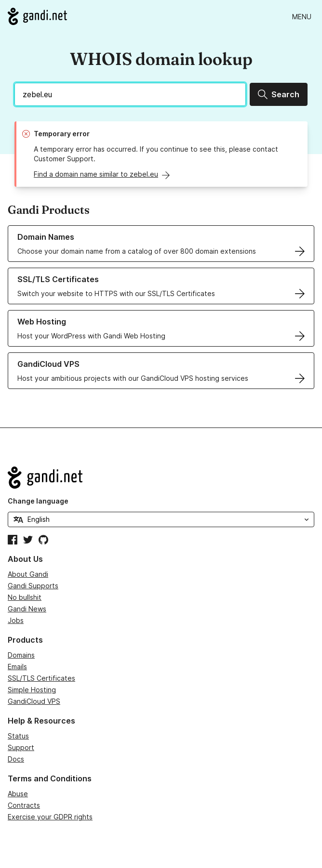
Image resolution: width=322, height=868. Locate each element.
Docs (16, 759)
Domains (21, 655)
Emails (17, 667)
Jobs (16, 620)
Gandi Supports (33, 586)
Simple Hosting (32, 690)
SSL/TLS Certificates (41, 678)
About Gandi (28, 574)
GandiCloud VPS (34, 701)
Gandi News (27, 609)
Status (18, 736)
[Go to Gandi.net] (37, 16)
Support (21, 747)
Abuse (18, 794)
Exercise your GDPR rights (50, 817)
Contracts (24, 805)
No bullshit (25, 597)
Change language (38, 501)
